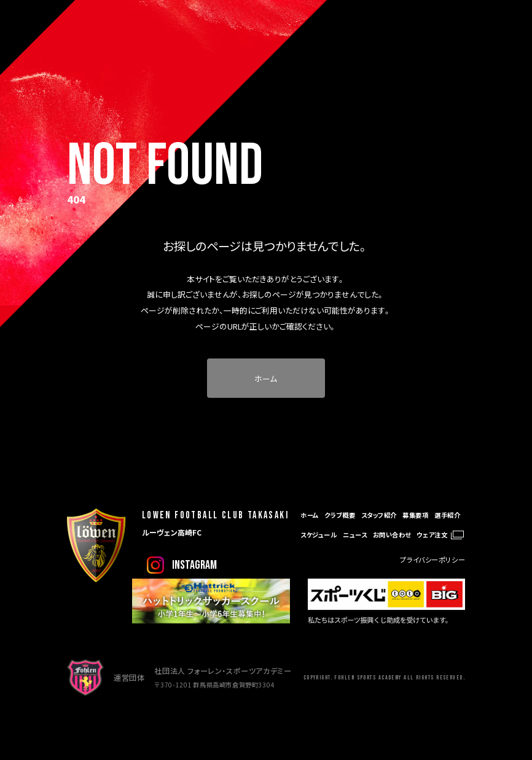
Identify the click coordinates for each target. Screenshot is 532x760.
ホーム (266, 378)
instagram (194, 565)
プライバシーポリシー (432, 560)
